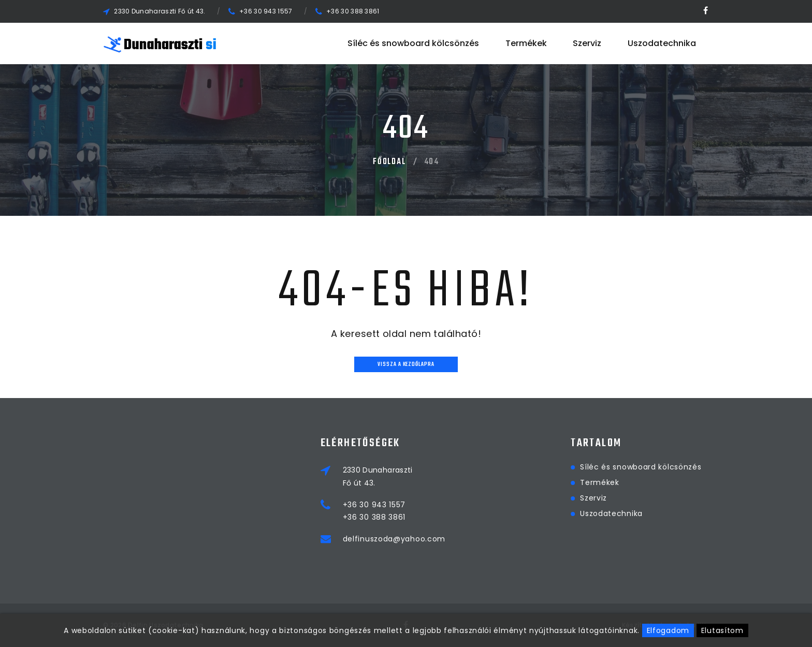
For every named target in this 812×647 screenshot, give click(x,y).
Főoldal (389, 162)
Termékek (526, 43)
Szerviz (587, 43)
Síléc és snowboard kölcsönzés (413, 43)
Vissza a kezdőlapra (406, 365)
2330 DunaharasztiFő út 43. (427, 476)
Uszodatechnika (662, 43)
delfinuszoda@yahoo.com (443, 539)
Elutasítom (722, 630)
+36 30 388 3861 (353, 11)
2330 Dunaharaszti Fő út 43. (160, 11)
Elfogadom (668, 630)
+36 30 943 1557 (266, 11)
